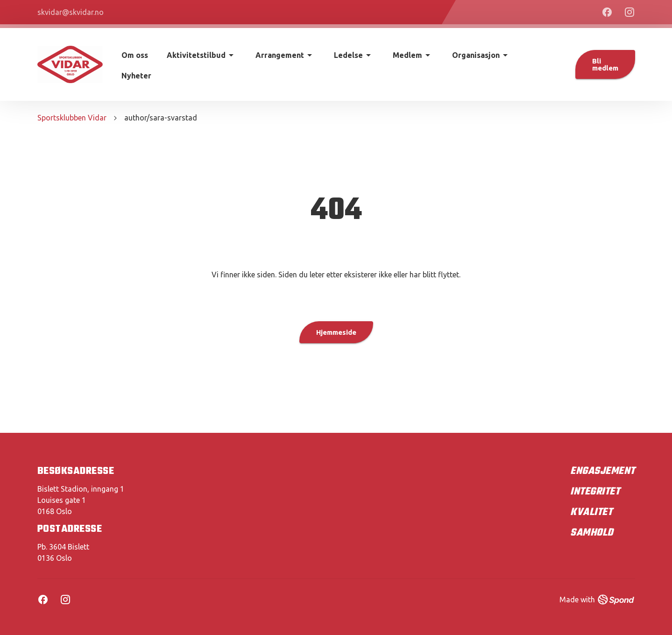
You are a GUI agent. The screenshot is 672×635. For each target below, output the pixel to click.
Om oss (135, 55)
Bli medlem (605, 64)
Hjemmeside (336, 332)
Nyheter (136, 76)
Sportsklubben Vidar (72, 118)
